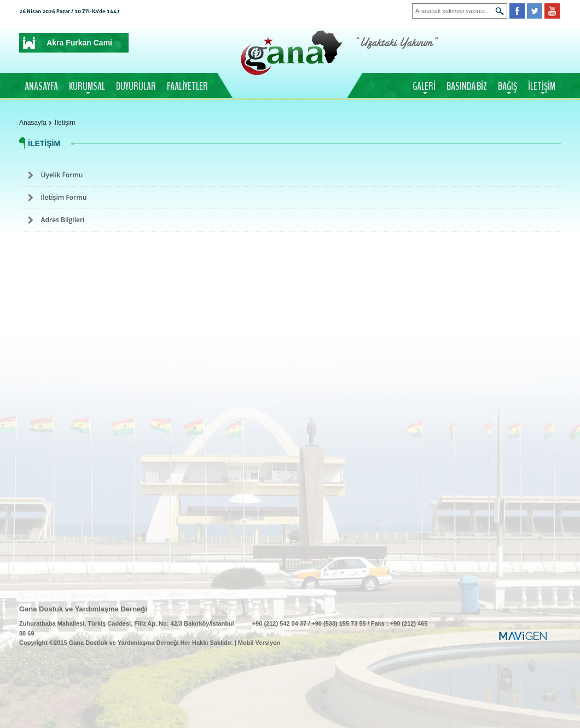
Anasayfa (33, 123)
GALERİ (424, 86)
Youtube (552, 11)
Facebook (517, 11)
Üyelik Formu (62, 175)
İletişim (65, 123)
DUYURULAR (136, 86)
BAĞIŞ (507, 86)
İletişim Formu (64, 197)
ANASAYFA (41, 86)
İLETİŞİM (542, 86)
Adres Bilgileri (63, 220)
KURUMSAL (87, 86)
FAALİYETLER (187, 86)
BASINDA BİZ (467, 86)
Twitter (535, 11)
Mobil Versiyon (259, 643)
